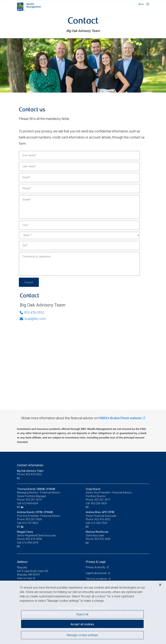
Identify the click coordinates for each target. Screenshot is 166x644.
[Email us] (19, 478)
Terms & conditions (97, 579)
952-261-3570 (34, 500)
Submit (29, 282)
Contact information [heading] (30, 465)
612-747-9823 (30, 523)
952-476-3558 (34, 539)
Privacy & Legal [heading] (96, 562)
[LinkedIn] (23, 507)
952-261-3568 (34, 519)
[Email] (79, 178)
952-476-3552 (32, 312)
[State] (79, 235)
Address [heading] (22, 562)
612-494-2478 (30, 543)
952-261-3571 (102, 500)
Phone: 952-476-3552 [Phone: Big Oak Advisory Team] (29, 474)
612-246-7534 (99, 523)
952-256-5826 (99, 503)
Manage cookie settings (82, 635)
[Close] (160, 585)
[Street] (79, 207)
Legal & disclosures (96, 573)
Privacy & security (96, 567)
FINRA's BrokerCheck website (120, 418)
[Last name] (79, 167)
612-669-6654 (30, 503)
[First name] (79, 156)
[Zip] (79, 246)
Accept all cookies (82, 624)
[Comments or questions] (79, 264)
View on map (25, 578)
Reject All (82, 614)
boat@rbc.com (33, 319)
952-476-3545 (102, 539)
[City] (79, 225)
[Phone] (79, 189)
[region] (83, 612)
